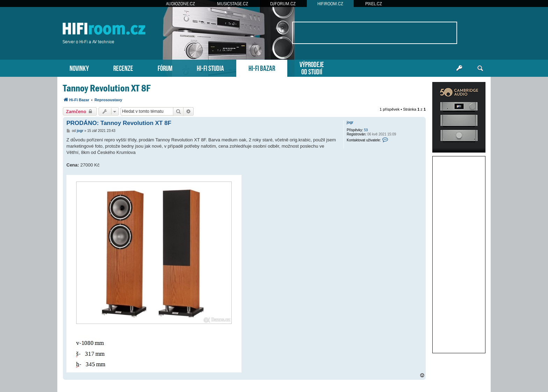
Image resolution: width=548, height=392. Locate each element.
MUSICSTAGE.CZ (233, 4)
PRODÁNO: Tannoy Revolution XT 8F (119, 123)
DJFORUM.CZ (283, 4)
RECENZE (123, 68)
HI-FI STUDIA (210, 68)
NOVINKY (79, 68)
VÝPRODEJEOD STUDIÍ (312, 67)
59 (366, 130)
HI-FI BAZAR (262, 68)
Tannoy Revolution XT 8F (107, 88)
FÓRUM (165, 68)
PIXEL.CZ (374, 4)
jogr (350, 122)
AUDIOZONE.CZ (181, 4)
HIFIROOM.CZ (330, 4)
